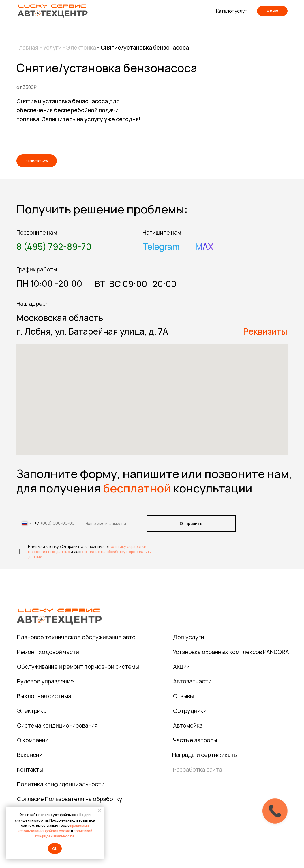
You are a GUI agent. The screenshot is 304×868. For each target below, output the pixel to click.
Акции (181, 667)
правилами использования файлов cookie (53, 828)
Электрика (81, 47)
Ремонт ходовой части (48, 652)
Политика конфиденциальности (61, 784)
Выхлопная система (44, 696)
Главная (27, 47)
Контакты (30, 769)
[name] (115, 523)
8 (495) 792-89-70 (54, 246)
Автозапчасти (192, 681)
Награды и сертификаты (205, 755)
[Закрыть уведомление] (100, 811)
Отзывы (183, 696)
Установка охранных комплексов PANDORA (231, 652)
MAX (204, 246)
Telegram (161, 246)
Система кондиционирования (57, 725)
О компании (33, 740)
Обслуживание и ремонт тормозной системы (78, 667)
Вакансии (30, 755)
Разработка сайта (198, 769)
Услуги (52, 47)
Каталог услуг (231, 11)
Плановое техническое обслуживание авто (76, 637)
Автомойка (188, 725)
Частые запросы (195, 740)
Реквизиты (265, 331)
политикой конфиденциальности (64, 834)
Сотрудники (190, 711)
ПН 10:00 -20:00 (49, 283)
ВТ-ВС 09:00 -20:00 (136, 284)
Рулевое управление (45, 681)
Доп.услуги (189, 637)
